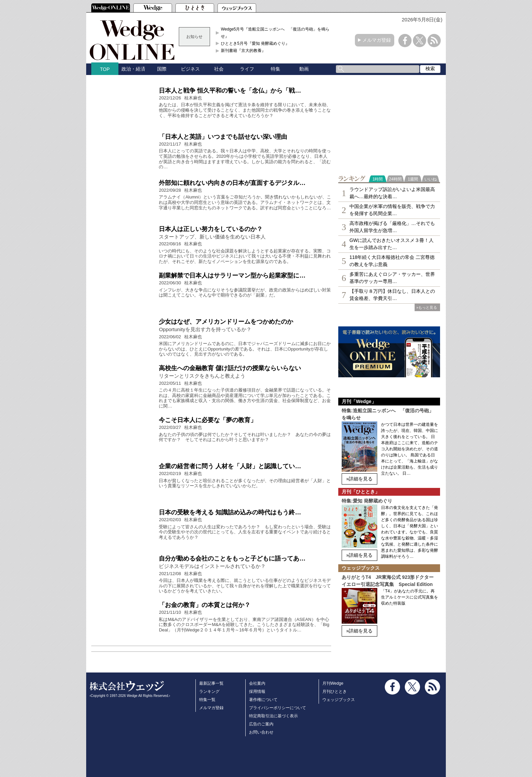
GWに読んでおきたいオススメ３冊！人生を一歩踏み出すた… (392, 244)
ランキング (209, 691)
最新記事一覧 (211, 683)
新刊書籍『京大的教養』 (243, 51)
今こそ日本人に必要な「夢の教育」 (208, 420)
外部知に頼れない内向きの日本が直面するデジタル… (232, 183)
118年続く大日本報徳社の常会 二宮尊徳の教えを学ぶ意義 (392, 261)
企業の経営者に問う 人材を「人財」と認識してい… (230, 466)
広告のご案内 (261, 724)
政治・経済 (133, 69)
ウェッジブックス (339, 700)
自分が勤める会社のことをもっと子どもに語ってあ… (232, 558)
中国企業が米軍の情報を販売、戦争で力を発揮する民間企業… (392, 210)
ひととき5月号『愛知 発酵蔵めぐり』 (255, 43)
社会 (219, 69)
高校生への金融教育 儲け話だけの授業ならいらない (230, 368)
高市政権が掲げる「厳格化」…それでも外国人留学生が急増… (392, 227)
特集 (275, 69)
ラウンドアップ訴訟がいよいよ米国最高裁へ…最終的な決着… (392, 193)
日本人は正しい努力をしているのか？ (211, 229)
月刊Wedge (333, 683)
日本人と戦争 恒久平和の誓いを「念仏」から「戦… (230, 91)
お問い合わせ (261, 732)
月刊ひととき (335, 691)
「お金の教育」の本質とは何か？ (205, 605)
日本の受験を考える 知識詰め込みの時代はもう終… (230, 512)
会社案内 (257, 683)
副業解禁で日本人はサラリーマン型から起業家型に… (232, 276)
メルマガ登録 (377, 40)
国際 (162, 69)
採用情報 (257, 691)
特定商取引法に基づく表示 (273, 716)
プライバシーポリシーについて (278, 708)
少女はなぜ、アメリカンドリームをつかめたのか (226, 322)
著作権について (263, 700)
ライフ (247, 69)
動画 (304, 69)
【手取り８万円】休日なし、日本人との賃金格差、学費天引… (392, 295)
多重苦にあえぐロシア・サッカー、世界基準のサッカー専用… (392, 278)
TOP (105, 69)
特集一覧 (207, 700)
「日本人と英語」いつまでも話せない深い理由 (223, 137)
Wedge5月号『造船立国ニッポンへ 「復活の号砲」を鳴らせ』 (275, 33)
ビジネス (190, 69)
